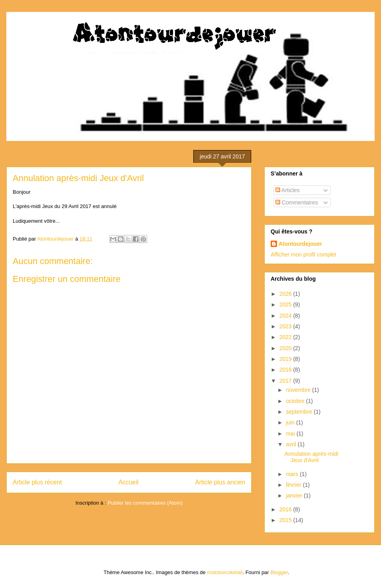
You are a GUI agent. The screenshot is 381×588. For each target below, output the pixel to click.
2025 (286, 305)
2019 (286, 359)
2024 (286, 316)
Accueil (129, 482)
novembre (299, 390)
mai (291, 434)
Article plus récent (37, 482)
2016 (286, 509)
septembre (300, 412)
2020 (286, 348)
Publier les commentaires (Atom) (145, 503)
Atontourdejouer (300, 244)
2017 (286, 381)
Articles (288, 190)
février (294, 485)
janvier (295, 495)
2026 (286, 294)
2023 (286, 326)
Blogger (279, 572)
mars (293, 474)
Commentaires (297, 202)
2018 (286, 370)
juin (291, 422)
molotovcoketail (225, 572)
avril (292, 444)
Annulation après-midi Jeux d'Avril (311, 457)
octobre (296, 401)
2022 (286, 337)
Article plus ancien (220, 482)
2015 (286, 520)
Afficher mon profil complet (303, 254)
